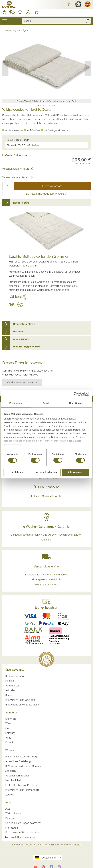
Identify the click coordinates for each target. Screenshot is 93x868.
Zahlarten (11, 771)
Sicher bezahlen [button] (46, 608)
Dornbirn (10, 742)
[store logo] (9, 5)
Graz (8, 728)
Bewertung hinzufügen (17, 30)
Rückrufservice (46, 487)
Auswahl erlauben (47, 472)
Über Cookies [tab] (77, 403)
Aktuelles (10, 690)
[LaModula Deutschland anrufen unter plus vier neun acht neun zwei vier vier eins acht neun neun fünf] (4, 12)
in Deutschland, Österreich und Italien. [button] (47, 580)
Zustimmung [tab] (16, 403)
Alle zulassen (75, 472)
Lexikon (10, 795)
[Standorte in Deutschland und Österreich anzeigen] (20, 12)
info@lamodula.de (46, 496)
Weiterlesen (53, 123)
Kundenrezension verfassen (22, 382)
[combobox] (56, 21)
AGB (8, 809)
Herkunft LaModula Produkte (21, 785)
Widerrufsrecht (14, 813)
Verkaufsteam (13, 686)
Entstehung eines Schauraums (22, 705)
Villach (9, 738)
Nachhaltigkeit (13, 780)
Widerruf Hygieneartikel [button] (27, 347)
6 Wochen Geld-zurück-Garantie (23, 766)
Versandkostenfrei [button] (47, 566)
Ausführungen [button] (21, 339)
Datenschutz (12, 818)
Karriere (10, 695)
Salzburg (10, 733)
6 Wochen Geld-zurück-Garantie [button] (46, 527)
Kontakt (10, 681)
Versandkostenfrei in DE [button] (15, 169)
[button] (68, 4)
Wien (8, 723)
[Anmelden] (28, 12)
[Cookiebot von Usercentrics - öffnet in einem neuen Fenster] (76, 394)
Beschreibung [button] (21, 203)
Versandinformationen (17, 776)
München (11, 719)
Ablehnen (18, 472)
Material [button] (18, 332)
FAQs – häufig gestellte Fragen (22, 757)
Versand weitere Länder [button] (15, 177)
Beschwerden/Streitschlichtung (23, 832)
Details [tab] (46, 403)
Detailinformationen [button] (25, 324)
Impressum (12, 828)
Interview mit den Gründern (20, 700)
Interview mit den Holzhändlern (22, 790)
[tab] (46, 203)
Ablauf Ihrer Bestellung (18, 761)
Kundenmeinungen (16, 676)
